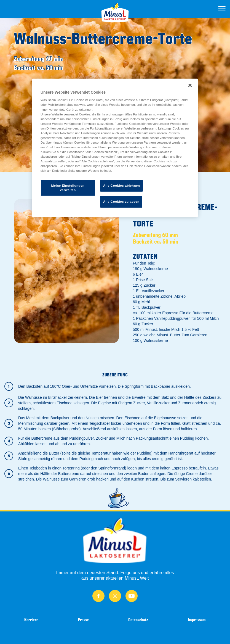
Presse (83, 620)
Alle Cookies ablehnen (121, 186)
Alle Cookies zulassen (121, 202)
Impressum (197, 620)
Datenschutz (138, 620)
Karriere (31, 620)
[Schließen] (190, 85)
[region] (115, 148)
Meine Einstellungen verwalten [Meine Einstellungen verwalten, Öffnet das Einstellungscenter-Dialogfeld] (68, 188)
